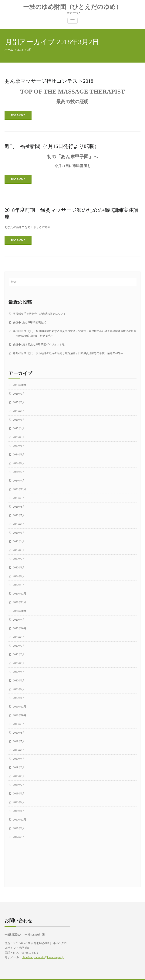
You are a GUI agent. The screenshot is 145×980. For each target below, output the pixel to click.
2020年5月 (19, 663)
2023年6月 (19, 524)
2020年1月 (19, 698)
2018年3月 (19, 794)
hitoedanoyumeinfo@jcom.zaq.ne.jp (43, 957)
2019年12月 (20, 707)
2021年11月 (20, 602)
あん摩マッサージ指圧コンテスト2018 (49, 81)
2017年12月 (20, 820)
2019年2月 (19, 768)
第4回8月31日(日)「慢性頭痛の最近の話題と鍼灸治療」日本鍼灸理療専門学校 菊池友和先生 (68, 353)
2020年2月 (19, 689)
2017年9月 (19, 828)
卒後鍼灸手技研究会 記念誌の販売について (39, 314)
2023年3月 (19, 550)
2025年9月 (19, 394)
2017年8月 (19, 837)
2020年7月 (19, 646)
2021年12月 (20, 594)
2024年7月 (19, 463)
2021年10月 (20, 611)
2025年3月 (19, 437)
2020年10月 (20, 628)
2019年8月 (19, 733)
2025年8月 (19, 402)
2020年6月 (19, 654)
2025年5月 (19, 420)
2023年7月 (19, 515)
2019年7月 (19, 741)
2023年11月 (20, 489)
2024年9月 (19, 455)
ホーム (9, 50)
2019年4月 (19, 759)
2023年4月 (19, 541)
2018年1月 (19, 811)
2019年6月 (19, 750)
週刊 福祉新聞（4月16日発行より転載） (52, 146)
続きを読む (18, 115)
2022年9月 (19, 568)
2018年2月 (19, 802)
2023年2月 (19, 559)
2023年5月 (19, 533)
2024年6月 (19, 472)
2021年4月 (19, 620)
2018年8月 (19, 776)
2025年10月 (20, 385)
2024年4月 (19, 481)
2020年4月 (19, 672)
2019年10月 (20, 715)
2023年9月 (19, 498)
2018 (20, 50)
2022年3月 (19, 585)
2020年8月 (19, 637)
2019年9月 (19, 724)
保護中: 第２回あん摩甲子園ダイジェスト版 (39, 345)
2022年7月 (19, 576)
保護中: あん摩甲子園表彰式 (30, 322)
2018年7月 (19, 785)
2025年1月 (19, 446)
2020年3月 (19, 681)
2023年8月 (19, 507)
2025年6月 (19, 411)
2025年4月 (19, 428)
